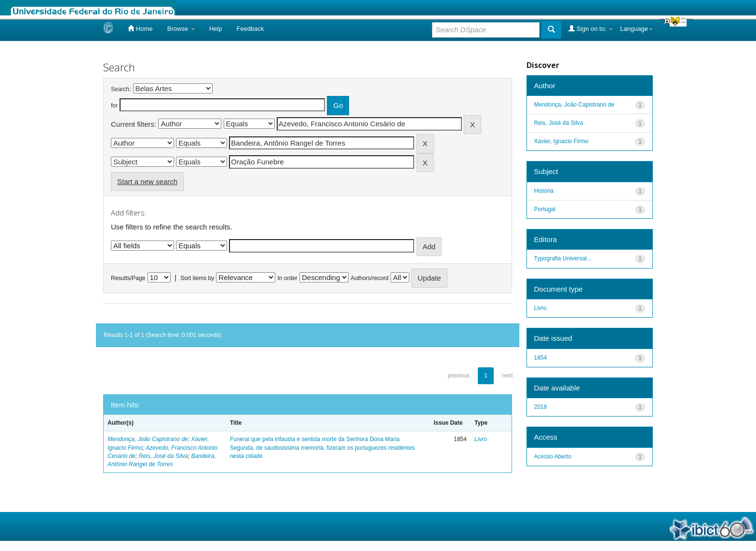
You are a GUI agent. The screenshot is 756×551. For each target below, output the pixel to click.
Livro (481, 439)
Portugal (545, 209)
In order (288, 278)
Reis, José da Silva (163, 456)
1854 (541, 358)
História (544, 191)
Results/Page (128, 278)
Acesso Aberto (553, 457)
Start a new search (147, 181)
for (114, 106)
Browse (181, 29)
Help (216, 29)
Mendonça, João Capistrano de (148, 439)
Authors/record (370, 278)
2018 (541, 407)
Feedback (250, 29)
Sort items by (197, 278)
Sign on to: (591, 28)
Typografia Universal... (563, 258)
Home (140, 28)
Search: (121, 89)
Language (636, 29)
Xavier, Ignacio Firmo (561, 141)
